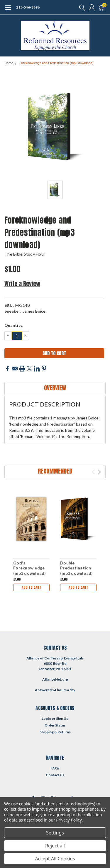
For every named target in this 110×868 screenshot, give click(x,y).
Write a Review (22, 284)
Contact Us (55, 775)
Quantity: (14, 325)
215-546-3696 (28, 7)
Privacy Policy (69, 820)
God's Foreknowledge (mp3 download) (30, 568)
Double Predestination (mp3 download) (77, 568)
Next (99, 472)
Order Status (55, 725)
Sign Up (62, 718)
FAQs (55, 768)
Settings (55, 833)
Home (9, 63)
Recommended (55, 471)
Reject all (55, 846)
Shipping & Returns (55, 732)
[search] (81, 7)
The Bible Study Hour (25, 254)
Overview (55, 388)
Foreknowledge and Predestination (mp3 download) (56, 63)
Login (46, 718)
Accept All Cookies (55, 859)
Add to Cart (32, 587)
